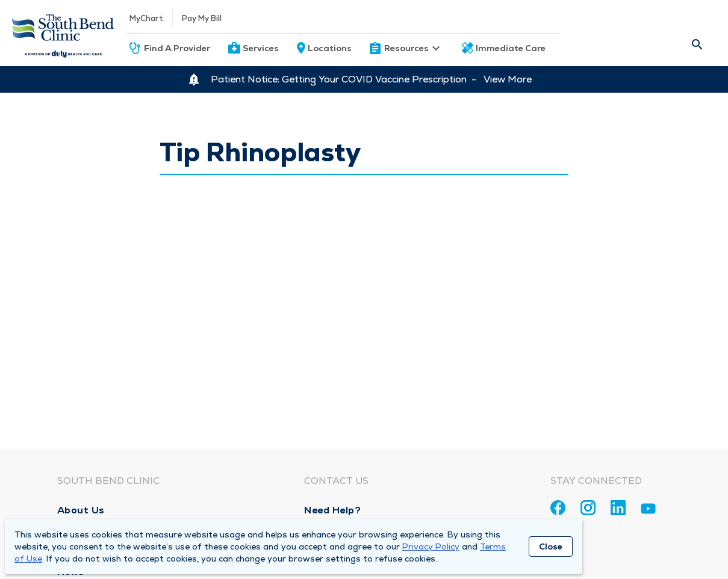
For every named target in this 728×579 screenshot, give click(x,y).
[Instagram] (588, 508)
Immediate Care (511, 48)
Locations (330, 48)
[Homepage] (63, 33)
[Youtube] (648, 511)
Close (551, 546)
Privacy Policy (431, 546)
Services (261, 48)
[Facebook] (558, 508)
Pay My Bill (202, 18)
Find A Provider (177, 48)
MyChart (146, 18)
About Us (81, 510)
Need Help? (332, 510)
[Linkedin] (618, 508)
